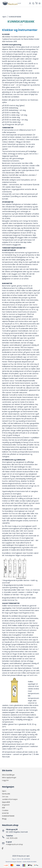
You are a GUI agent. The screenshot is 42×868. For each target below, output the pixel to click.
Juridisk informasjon (10, 799)
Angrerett (6, 805)
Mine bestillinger (8, 775)
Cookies (5, 810)
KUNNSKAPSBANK (8, 816)
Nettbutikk (6, 794)
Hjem (4, 791)
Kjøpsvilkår (6, 802)
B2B (3, 808)
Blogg (4, 819)
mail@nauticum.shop (14, 844)
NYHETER (5, 813)
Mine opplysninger (9, 778)
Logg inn (5, 780)
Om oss (5, 797)
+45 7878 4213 (12, 838)
